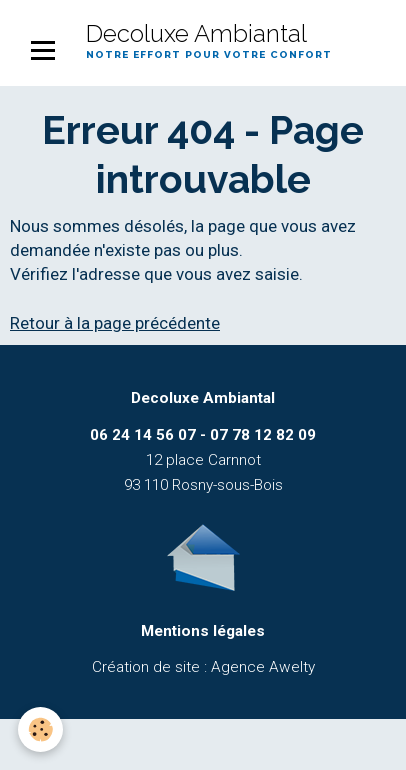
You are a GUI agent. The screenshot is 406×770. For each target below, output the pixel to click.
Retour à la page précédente (115, 323)
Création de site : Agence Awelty (203, 667)
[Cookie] (40, 729)
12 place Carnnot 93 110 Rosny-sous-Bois (203, 460)
